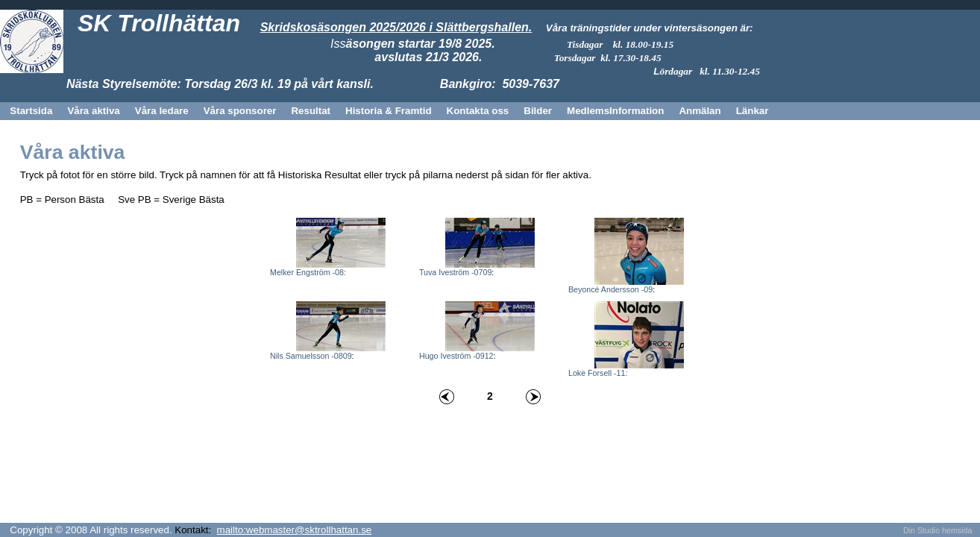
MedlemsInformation (615, 111)
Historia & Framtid (389, 111)
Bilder (538, 111)
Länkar (753, 111)
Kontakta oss (478, 111)
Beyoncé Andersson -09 (610, 289)
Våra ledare (162, 111)
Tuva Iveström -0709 (455, 272)
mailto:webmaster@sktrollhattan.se (295, 530)
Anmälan (700, 111)
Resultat (311, 111)
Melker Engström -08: (308, 272)
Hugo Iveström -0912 (456, 356)
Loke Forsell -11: (598, 373)
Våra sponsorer (240, 111)
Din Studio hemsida (937, 530)
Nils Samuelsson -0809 (311, 356)
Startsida (31, 111)
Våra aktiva (93, 111)
